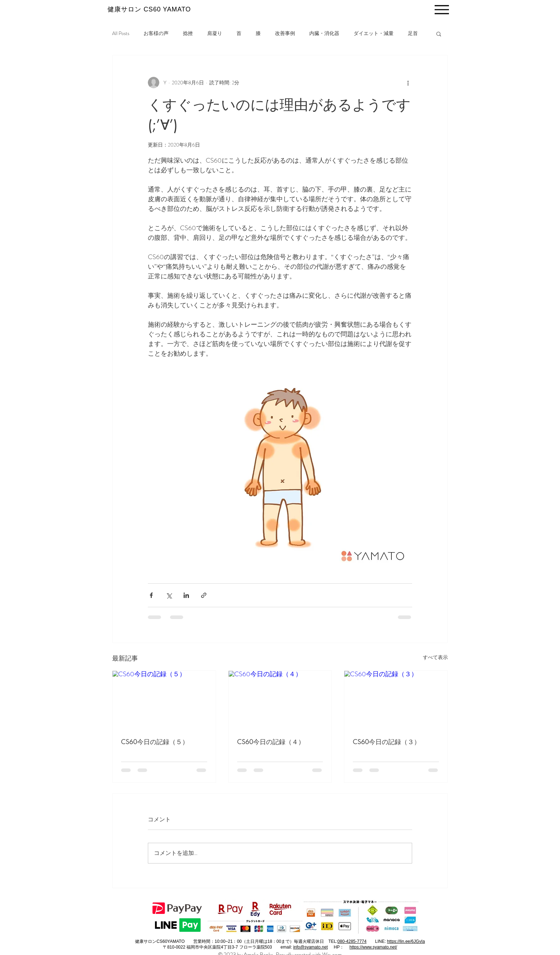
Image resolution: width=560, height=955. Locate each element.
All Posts (121, 33)
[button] (439, 34)
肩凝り (215, 33)
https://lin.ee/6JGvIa (406, 941)
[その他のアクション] (408, 83)
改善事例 (285, 33)
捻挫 (188, 33)
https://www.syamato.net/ (373, 947)
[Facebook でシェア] (151, 595)
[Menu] (442, 10)
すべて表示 (435, 657)
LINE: (381, 941)
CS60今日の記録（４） (271, 742)
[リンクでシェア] (204, 595)
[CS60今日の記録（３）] (396, 700)
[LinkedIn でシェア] (186, 595)
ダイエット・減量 (374, 33)
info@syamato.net (311, 947)
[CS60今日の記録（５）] (164, 700)
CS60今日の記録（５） (155, 742)
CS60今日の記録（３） (387, 742)
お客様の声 (156, 33)
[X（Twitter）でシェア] (169, 595)
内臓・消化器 (324, 33)
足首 (413, 33)
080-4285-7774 (352, 941)
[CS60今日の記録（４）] (280, 700)
